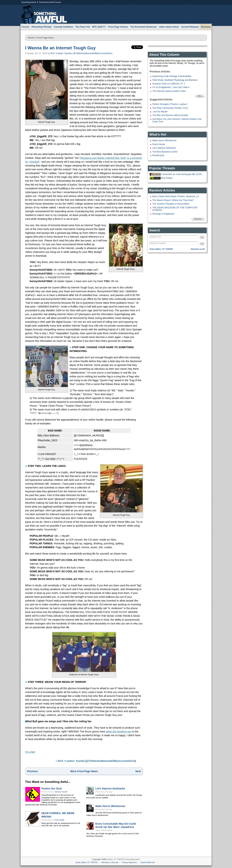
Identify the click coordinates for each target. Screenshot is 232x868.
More (200, 96)
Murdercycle (158, 155)
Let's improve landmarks (110, 788)
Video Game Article (104, 830)
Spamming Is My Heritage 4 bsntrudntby (172, 76)
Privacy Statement (129, 862)
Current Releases (190, 27)
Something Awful (29, 2)
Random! (198, 219)
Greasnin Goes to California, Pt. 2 (169, 84)
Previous (33, 771)
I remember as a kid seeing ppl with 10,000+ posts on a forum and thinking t (183, 174)
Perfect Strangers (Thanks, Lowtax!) (170, 104)
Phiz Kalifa (60, 820)
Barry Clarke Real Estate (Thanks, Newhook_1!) (176, 196)
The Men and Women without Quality (170, 115)
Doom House (159, 144)
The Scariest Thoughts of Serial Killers (171, 204)
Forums (25, 27)
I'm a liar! (30, 752)
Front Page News (45, 38)
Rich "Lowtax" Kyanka (61, 53)
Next (138, 771)
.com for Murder (160, 112)
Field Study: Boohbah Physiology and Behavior (175, 80)
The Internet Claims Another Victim (169, 91)
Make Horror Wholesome (110, 806)
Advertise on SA (198, 249)
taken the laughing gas (119, 732)
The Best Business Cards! (165, 152)
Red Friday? (167, 178)
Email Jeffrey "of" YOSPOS (161, 249)
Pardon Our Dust (52, 788)
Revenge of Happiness (163, 214)
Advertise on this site (110, 862)
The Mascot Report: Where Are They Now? (173, 200)
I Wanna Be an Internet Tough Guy (60, 48)
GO (202, 237)
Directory (206, 27)
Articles (31, 38)
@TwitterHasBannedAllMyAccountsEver (92, 53)
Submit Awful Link (148, 862)
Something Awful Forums (50, 2)
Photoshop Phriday (104, 792)
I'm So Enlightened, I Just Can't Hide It (171, 87)
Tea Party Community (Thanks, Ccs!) (170, 108)
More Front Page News (84, 771)
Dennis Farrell (61, 792)
